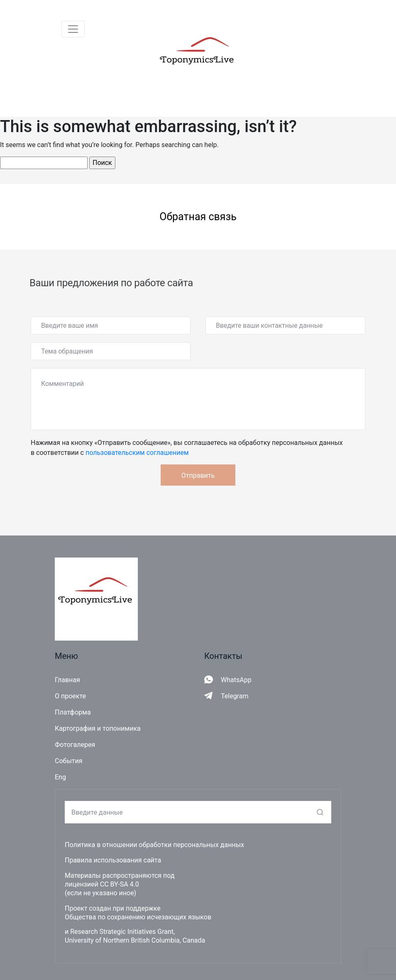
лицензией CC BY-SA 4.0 (102, 884)
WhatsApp (236, 680)
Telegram (235, 696)
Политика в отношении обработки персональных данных (154, 845)
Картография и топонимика (98, 728)
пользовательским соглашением (137, 453)
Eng (60, 777)
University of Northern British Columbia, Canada (135, 940)
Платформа (73, 712)
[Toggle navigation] (73, 29)
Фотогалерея (75, 745)
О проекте (70, 696)
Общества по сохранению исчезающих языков (138, 917)
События (69, 761)
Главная (67, 680)
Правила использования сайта (113, 860)
